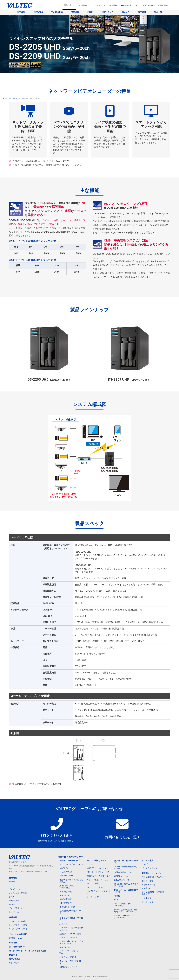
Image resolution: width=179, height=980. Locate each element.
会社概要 (12, 882)
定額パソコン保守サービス (99, 876)
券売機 (117, 896)
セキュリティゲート (68, 937)
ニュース (12, 885)
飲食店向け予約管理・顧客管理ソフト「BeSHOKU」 (126, 911)
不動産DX (146, 888)
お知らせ (99, 5)
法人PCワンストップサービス (99, 892)
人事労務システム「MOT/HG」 (67, 887)
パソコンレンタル (95, 887)
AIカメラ (126, 12)
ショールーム (14, 912)
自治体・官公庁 (149, 885)
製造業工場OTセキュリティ (154, 877)
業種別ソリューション (151, 873)
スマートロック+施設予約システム (126, 868)
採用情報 (113, 5)
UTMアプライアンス (68, 967)
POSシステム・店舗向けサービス (126, 891)
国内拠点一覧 (14, 901)
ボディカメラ (108, 12)
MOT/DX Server (66, 876)
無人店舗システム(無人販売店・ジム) (126, 885)
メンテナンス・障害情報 (18, 893)
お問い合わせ (149, 5)
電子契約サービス (67, 907)
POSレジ (118, 900)
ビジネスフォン (66, 872)
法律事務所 (147, 898)
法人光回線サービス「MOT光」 (71, 912)
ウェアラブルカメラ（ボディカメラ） (71, 929)
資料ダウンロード (77, 857)
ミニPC (90, 864)
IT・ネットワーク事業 (17, 921)
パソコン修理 (93, 883)
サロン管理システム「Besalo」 (123, 905)
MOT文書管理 (66, 903)
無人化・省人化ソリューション (126, 862)
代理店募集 (163, 5)
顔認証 (90, 12)
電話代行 (75, 12)
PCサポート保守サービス (98, 872)
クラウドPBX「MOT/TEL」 (72, 864)
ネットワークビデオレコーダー (71, 962)
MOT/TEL (21, 12)
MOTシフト (65, 895)
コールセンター (149, 902)
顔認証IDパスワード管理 (70, 934)
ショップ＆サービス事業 (18, 925)
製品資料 (142, 12)
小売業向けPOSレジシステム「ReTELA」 (126, 916)
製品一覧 (68, 5)
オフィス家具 (148, 861)
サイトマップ (14, 963)
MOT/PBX (38, 12)
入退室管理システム (123, 872)
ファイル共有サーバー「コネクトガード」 (71, 942)
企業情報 (83, 5)
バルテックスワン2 (68, 957)
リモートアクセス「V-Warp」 (69, 952)
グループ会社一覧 (16, 908)
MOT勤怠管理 (66, 892)
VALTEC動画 (57, 12)
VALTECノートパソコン (97, 868)
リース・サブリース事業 (18, 929)
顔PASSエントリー (123, 880)
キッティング (93, 897)
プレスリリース (15, 889)
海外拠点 (12, 904)
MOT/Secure (65, 947)
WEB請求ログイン (130, 5)
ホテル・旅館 (148, 881)
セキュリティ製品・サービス (71, 919)
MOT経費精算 (66, 899)
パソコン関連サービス (97, 861)
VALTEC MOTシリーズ (70, 861)
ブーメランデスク (149, 868)
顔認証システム (121, 876)
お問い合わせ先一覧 (122, 837)
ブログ (11, 897)
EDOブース (147, 864)
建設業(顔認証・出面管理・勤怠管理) (154, 893)
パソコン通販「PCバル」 (98, 880)
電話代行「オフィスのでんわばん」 (71, 881)
